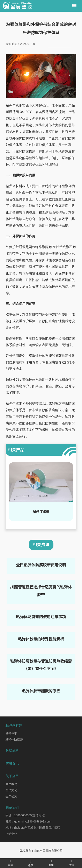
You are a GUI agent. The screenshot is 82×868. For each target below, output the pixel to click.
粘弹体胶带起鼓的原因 (41, 691)
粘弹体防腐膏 (14, 740)
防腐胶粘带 (30, 138)
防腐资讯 (12, 763)
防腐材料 (12, 751)
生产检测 (11, 796)
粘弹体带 (11, 733)
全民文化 (11, 790)
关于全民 (12, 776)
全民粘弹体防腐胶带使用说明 (41, 565)
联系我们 (12, 807)
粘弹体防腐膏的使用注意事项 (41, 617)
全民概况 (11, 784)
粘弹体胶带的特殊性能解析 (41, 639)
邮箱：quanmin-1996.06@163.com (28, 821)
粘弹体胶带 (14, 105)
